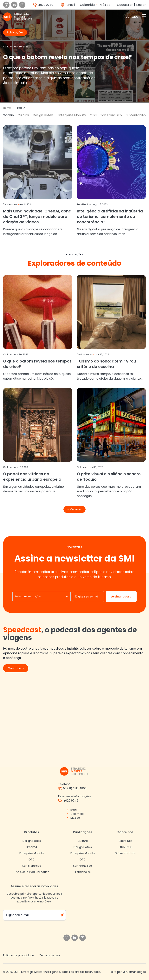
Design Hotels (43, 115)
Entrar (141, 5)
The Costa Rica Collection (32, 872)
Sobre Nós (125, 841)
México (105, 5)
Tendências (83, 872)
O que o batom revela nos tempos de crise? (67, 57)
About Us (126, 847)
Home (7, 108)
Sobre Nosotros (125, 853)
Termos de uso (50, 955)
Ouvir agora (16, 668)
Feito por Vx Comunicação (128, 972)
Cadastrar (125, 5)
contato (132, 17)
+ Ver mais (74, 509)
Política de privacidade (19, 955)
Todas (8, 115)
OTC (93, 115)
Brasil (71, 5)
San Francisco (111, 115)
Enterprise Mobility (72, 115)
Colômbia (87, 5)
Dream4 (32, 847)
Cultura (23, 115)
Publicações (83, 832)
